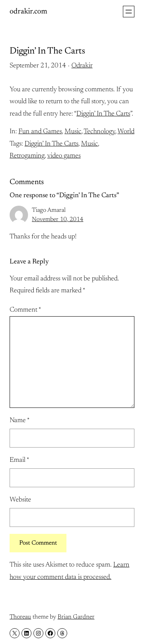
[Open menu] (129, 12)
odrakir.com (28, 12)
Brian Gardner (76, 617)
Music (73, 132)
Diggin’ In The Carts (103, 114)
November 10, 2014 (58, 220)
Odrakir (82, 66)
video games (64, 156)
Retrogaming (27, 156)
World (126, 132)
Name (20, 421)
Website (20, 500)
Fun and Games (40, 132)
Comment (25, 310)
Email (19, 460)
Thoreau (20, 617)
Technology (99, 132)
